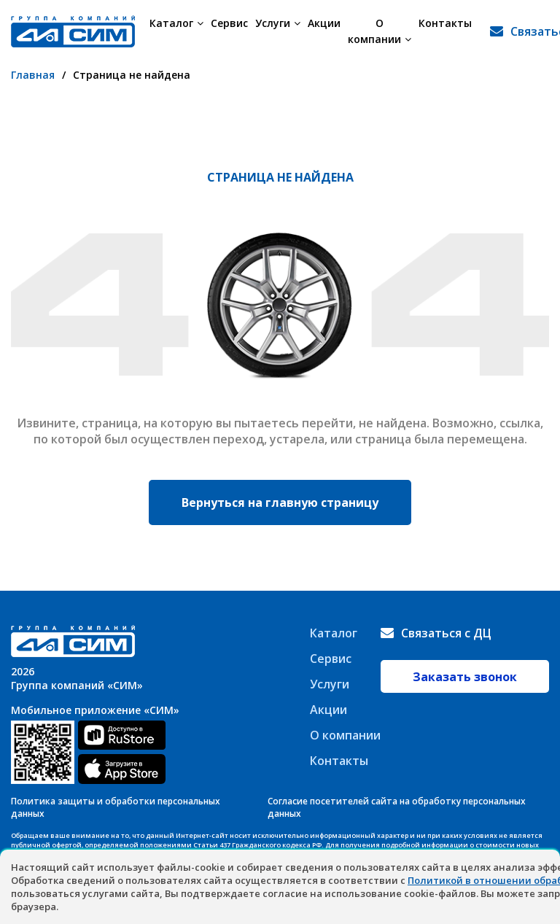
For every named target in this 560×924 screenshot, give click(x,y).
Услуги (278, 23)
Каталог (176, 23)
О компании (380, 31)
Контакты (445, 23)
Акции (324, 23)
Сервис (229, 23)
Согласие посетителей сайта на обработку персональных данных (397, 807)
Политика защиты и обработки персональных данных (116, 807)
